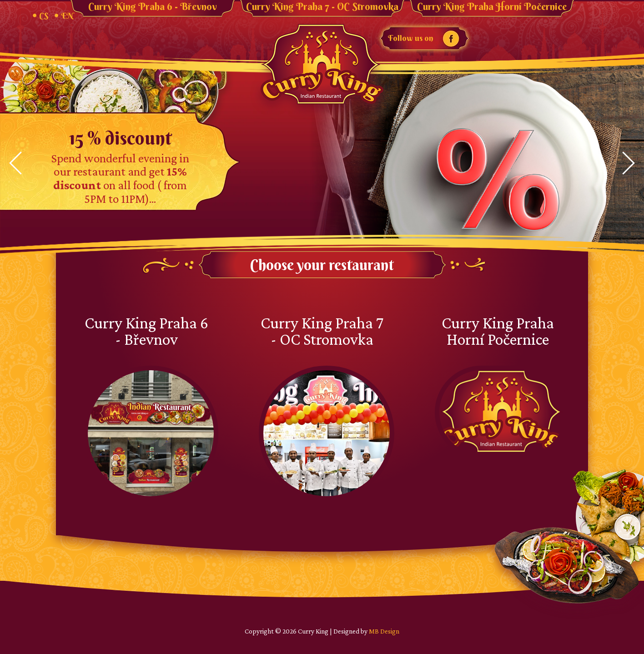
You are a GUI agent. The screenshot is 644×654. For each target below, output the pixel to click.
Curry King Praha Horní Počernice (492, 7)
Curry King (322, 65)
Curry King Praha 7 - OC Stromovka (322, 7)
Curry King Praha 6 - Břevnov (153, 7)
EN (67, 16)
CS (44, 16)
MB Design (384, 631)
